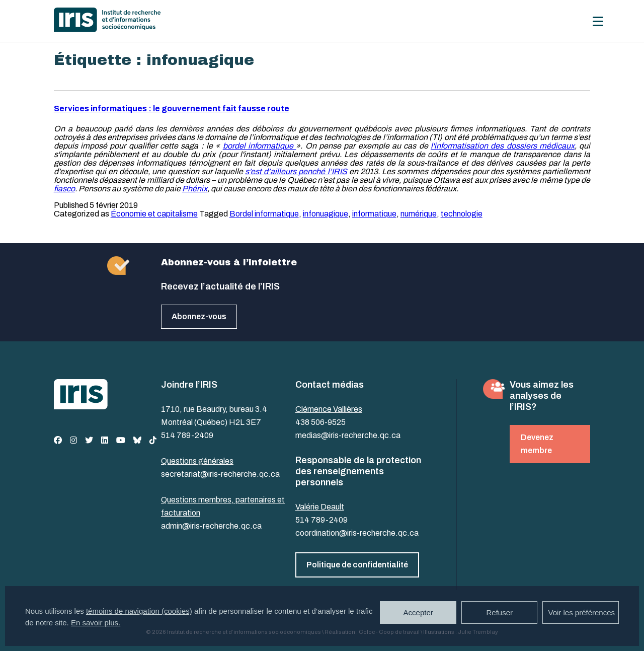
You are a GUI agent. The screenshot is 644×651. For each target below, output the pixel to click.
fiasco (64, 189)
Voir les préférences (581, 612)
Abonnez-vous (199, 316)
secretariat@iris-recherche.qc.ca (220, 474)
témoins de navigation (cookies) (139, 611)
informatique (374, 214)
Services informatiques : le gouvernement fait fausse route (172, 109)
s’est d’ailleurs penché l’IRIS (296, 171)
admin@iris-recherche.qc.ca (211, 526)
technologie (462, 214)
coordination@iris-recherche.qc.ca (357, 533)
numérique (419, 214)
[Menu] (598, 21)
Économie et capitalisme (154, 214)
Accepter (418, 612)
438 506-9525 (320, 422)
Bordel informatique (264, 214)
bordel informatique (260, 146)
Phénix (195, 189)
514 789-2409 (187, 435)
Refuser (499, 612)
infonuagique (326, 214)
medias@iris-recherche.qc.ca (348, 435)
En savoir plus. (96, 623)
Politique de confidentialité (357, 565)
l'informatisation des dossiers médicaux (503, 146)
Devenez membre (537, 444)
